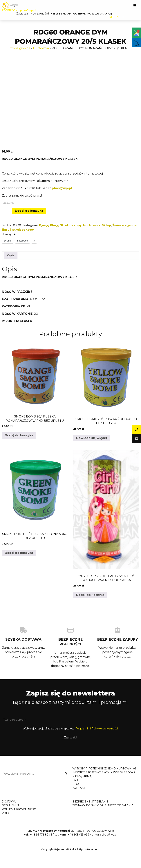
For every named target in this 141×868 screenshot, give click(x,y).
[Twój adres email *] (70, 720)
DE (111, 17)
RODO (6, 817)
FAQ (75, 780)
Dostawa (9, 805)
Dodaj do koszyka (29, 211)
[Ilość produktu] (7, 211)
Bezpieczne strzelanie (90, 805)
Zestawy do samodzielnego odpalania (103, 809)
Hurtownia (41, 48)
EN (124, 17)
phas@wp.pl (28, 10)
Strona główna (19, 48)
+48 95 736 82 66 (41, 846)
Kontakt (79, 788)
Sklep (106, 225)
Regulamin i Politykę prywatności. (97, 729)
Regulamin (10, 809)
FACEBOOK (10, 10)
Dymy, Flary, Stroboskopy (60, 225)
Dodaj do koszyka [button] (19, 435)
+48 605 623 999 (79, 846)
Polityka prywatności (19, 813)
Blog (76, 784)
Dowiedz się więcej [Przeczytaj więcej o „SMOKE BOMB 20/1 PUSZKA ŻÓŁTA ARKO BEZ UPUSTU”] (92, 438)
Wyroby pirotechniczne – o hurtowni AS (104, 769)
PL (118, 17)
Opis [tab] (11, 255)
